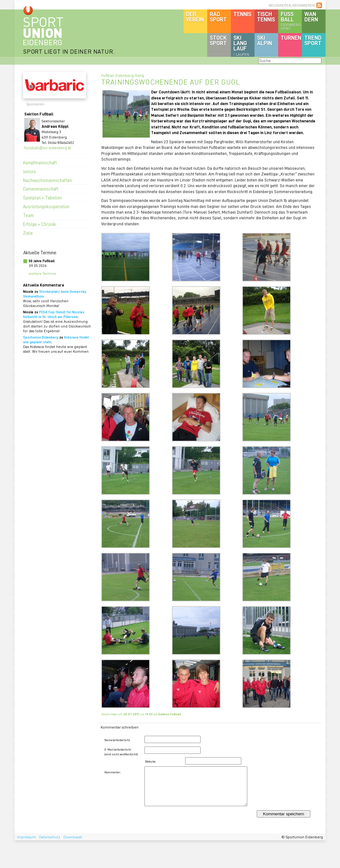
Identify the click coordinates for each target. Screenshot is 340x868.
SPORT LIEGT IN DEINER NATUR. (69, 51)
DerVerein (195, 17)
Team (28, 215)
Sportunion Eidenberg (41, 337)
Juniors (29, 171)
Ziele (28, 233)
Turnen (291, 38)
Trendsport (313, 40)
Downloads (73, 837)
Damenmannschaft (41, 189)
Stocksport (218, 40)
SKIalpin (264, 40)
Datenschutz (50, 837)
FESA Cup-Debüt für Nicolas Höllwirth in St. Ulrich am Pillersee (54, 314)
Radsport (218, 17)
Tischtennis (266, 17)
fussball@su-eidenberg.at (48, 148)
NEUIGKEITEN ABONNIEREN (292, 5)
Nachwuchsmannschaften (47, 180)
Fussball (291, 21)
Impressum (26, 837)
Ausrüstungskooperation (46, 206)
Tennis (242, 14)
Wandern (311, 17)
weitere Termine (42, 273)
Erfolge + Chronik (39, 224)
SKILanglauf (241, 45)
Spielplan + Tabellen (42, 198)
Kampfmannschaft (40, 162)
